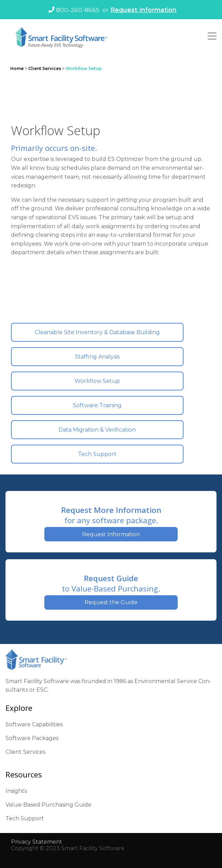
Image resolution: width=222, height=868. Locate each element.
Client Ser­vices (25, 752)
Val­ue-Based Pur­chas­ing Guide (48, 805)
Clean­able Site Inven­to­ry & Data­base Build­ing (97, 332)
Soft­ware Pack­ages (32, 738)
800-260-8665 (74, 10)
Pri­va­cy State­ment (37, 842)
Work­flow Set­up (97, 381)
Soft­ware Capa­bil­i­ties (34, 724)
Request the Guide (111, 602)
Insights (16, 791)
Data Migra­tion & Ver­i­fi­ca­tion (97, 430)
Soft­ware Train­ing (97, 405)
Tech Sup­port (97, 454)
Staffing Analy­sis (97, 357)
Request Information (143, 10)
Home (17, 68)
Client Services (45, 68)
